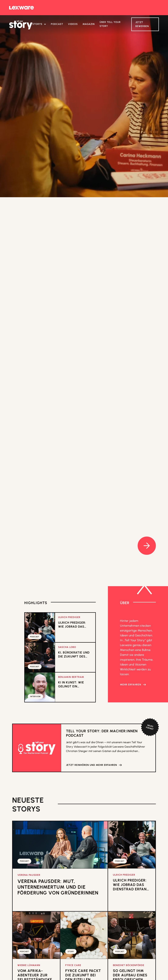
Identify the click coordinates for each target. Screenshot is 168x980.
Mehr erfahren (131, 685)
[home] (21, 25)
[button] (39, 24)
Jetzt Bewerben (142, 24)
